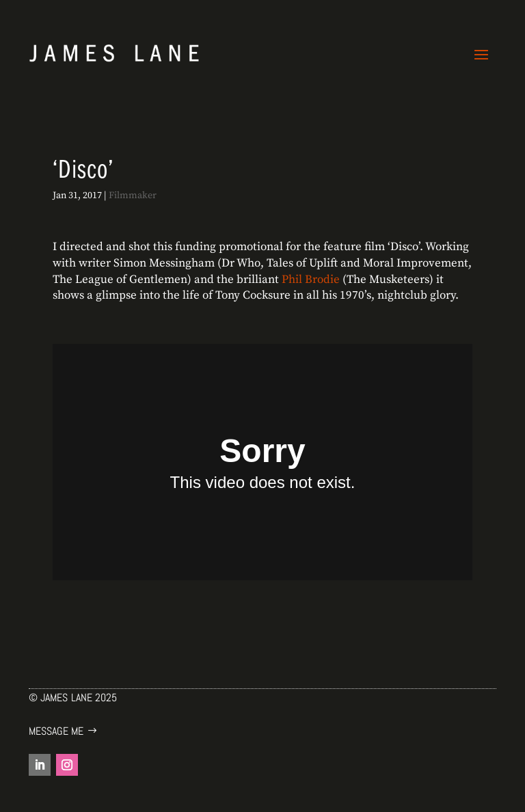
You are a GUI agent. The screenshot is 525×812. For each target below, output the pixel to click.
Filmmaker (133, 195)
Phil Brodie (311, 280)
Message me (56, 731)
